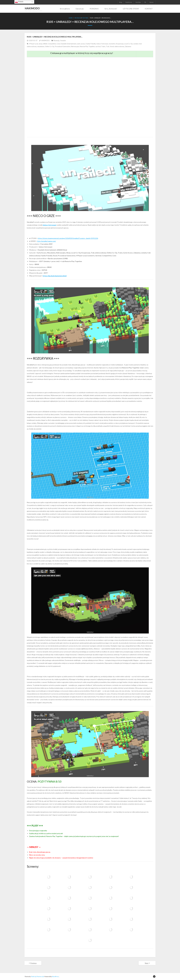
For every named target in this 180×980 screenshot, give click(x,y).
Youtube (85, 18)
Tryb (108, 46)
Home (71, 18)
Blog (121, 2)
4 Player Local (34, 44)
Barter (152, 2)
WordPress (55, 976)
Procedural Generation (63, 46)
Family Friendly (91, 44)
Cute (58, 44)
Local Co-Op (128, 44)
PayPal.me (129, 2)
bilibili (45, 44)
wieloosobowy (119, 46)
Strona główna (65, 9)
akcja (41, 44)
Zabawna (128, 46)
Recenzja (78, 18)
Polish (19, 2)
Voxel (112, 46)
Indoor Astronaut (102, 44)
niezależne (41, 46)
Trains (103, 46)
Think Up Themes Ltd (37, 976)
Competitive (52, 44)
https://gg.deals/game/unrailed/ (55, 276)
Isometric (112, 44)
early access (81, 44)
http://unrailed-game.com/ (47, 241)
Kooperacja (120, 44)
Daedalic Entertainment (68, 44)
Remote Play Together (87, 46)
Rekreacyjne (75, 46)
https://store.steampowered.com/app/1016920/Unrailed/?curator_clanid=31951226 (68, 238)
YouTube (138, 2)
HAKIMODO (45, 40)
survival (98, 46)
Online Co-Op (50, 46)
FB (145, 2)
